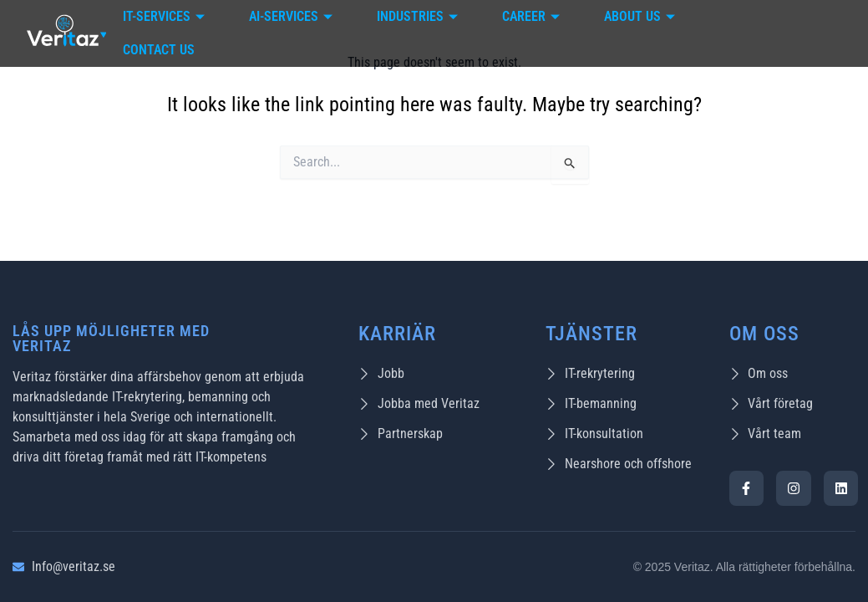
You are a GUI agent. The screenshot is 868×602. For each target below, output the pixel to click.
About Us (642, 16)
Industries (419, 16)
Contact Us (159, 50)
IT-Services (166, 16)
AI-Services (293, 16)
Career (533, 16)
